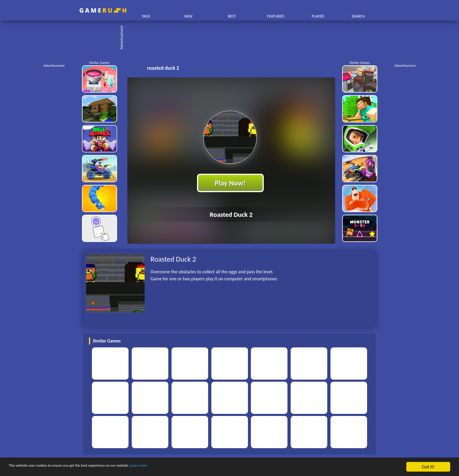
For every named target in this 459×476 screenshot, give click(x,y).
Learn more (183, 467)
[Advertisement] (232, 38)
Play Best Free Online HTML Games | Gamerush (103, 10)
